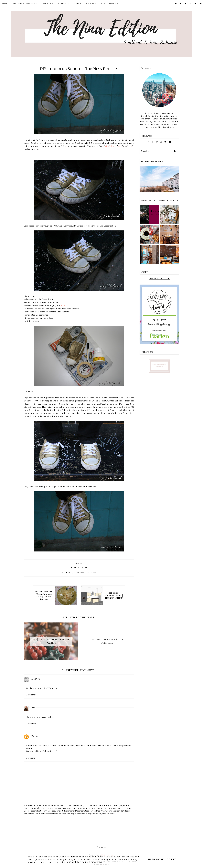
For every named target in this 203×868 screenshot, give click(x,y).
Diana (35, 736)
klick (107, 146)
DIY (102, 3)
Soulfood (62, 3)
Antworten (31, 695)
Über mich (47, 3)
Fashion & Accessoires (86, 572)
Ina (33, 707)
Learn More (155, 859)
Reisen (77, 3)
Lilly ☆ (36, 679)
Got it (171, 859)
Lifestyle (114, 3)
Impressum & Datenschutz (25, 3)
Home (5, 3)
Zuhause (90, 3)
